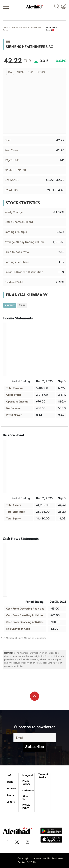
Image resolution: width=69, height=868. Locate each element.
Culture (11, 802)
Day (10, 72)
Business (11, 789)
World (10, 782)
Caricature (28, 791)
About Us (26, 798)
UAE (9, 775)
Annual (22, 305)
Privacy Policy (26, 806)
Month (20, 72)
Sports (10, 795)
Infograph (28, 775)
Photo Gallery (26, 783)
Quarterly (10, 305)
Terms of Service (43, 776)
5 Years (41, 72)
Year (31, 72)
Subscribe (34, 747)
